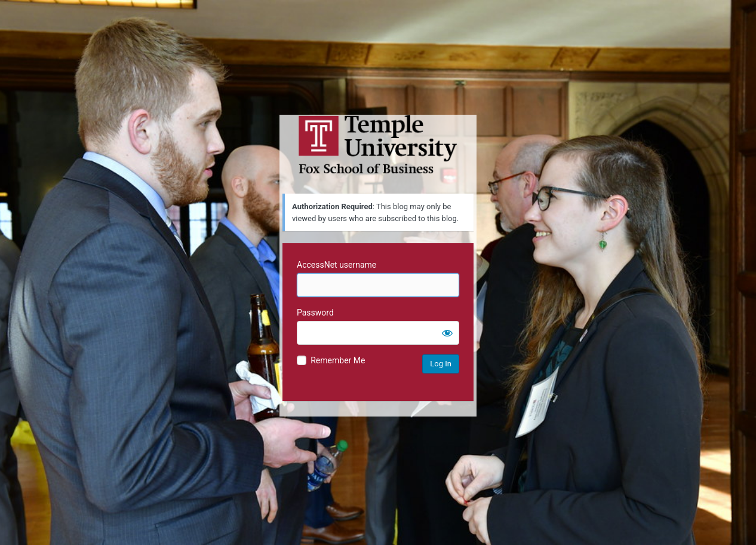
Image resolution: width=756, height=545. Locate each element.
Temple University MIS (378, 145)
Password (315, 313)
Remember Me (338, 360)
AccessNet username (336, 265)
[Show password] (447, 333)
